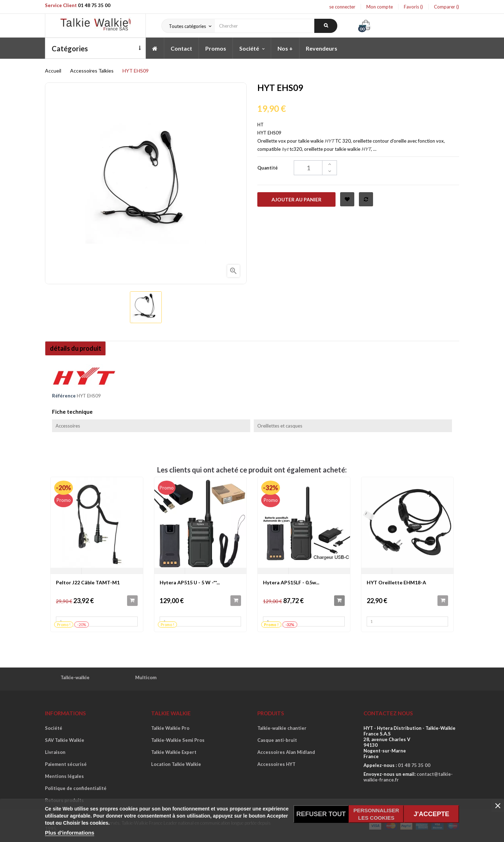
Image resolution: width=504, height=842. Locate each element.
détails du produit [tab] (78, 348)
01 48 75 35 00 (94, 5)
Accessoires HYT (276, 764)
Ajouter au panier (296, 199)
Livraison (55, 752)
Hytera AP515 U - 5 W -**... (190, 582)
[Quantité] (315, 168)
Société (54, 728)
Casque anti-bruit (277, 740)
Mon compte (380, 7)
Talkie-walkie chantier (282, 728)
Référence (64, 396)
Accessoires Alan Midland (286, 752)
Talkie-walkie (75, 677)
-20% (64, 488)
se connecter (342, 7)
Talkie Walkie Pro (170, 728)
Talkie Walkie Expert (174, 752)
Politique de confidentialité (76, 788)
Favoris (413, 7)
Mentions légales (64, 776)
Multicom (146, 677)
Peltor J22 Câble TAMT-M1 (88, 582)
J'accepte (431, 814)
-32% (271, 488)
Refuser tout (321, 814)
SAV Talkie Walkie (65, 740)
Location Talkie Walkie (176, 764)
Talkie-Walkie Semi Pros (178, 740)
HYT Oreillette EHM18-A (396, 582)
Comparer (446, 7)
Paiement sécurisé (66, 764)
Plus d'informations (70, 833)
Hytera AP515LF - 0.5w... (291, 582)
